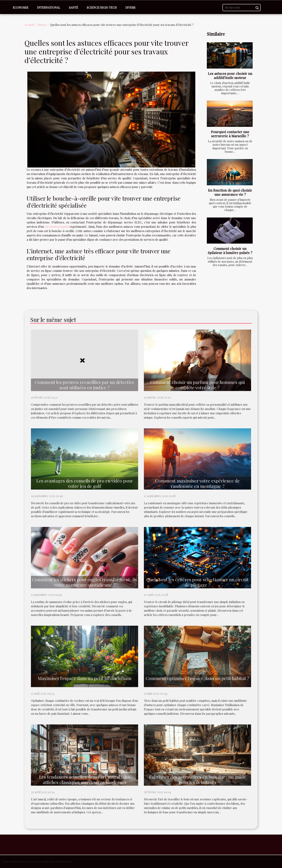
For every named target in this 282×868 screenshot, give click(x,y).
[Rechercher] (242, 8)
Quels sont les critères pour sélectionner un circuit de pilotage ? (197, 582)
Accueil (29, 25)
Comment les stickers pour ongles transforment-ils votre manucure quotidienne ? (85, 582)
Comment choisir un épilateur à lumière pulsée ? (230, 251)
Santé (73, 7)
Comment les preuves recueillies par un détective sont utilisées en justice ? (85, 385)
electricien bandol (57, 227)
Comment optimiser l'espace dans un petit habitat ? (197, 678)
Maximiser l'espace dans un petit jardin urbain (85, 678)
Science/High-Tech (102, 7)
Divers (130, 7)
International (49, 7)
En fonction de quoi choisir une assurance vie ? (230, 192)
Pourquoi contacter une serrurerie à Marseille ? (230, 134)
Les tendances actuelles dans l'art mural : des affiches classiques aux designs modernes (85, 779)
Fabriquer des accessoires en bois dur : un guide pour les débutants (198, 779)
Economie (21, 7)
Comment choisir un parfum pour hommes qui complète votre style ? (198, 385)
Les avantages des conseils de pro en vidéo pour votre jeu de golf (85, 483)
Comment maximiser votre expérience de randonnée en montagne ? (197, 483)
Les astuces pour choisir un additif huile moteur (230, 75)
